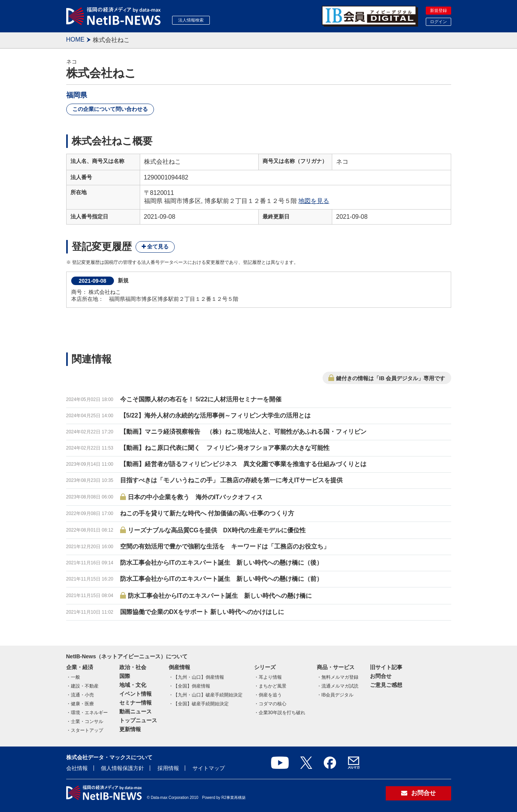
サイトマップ (209, 768)
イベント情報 (136, 694)
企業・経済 (80, 667)
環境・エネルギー (89, 713)
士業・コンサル (87, 721)
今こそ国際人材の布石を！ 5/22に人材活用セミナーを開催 (201, 399)
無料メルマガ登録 (340, 677)
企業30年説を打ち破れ (282, 713)
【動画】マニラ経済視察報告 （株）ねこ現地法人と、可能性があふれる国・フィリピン (243, 432)
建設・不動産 (85, 686)
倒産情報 (179, 667)
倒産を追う (270, 695)
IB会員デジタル (337, 695)
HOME (75, 39)
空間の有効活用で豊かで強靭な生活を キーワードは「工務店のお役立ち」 (225, 546)
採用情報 (168, 768)
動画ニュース (136, 711)
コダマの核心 (273, 704)
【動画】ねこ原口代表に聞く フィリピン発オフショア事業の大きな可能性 (225, 448)
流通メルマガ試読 (340, 686)
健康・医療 (82, 704)
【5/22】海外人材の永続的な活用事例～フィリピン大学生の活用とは (215, 415)
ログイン (438, 22)
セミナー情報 (136, 703)
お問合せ (381, 676)
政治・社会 (133, 667)
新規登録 (438, 10)
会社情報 (77, 768)
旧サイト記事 (386, 667)
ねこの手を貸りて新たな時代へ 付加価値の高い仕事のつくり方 (207, 513)
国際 (125, 676)
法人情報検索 (191, 20)
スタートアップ (87, 730)
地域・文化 (133, 685)
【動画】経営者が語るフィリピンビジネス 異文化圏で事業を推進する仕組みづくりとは (243, 464)
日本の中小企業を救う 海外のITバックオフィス (195, 497)
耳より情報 (270, 677)
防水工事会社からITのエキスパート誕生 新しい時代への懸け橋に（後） (221, 563)
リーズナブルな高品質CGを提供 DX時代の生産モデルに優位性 (217, 530)
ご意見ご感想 (386, 685)
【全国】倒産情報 (192, 686)
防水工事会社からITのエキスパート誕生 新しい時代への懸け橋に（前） (221, 579)
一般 (75, 677)
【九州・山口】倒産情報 (199, 677)
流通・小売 (82, 695)
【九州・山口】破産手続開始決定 (208, 695)
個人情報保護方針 (122, 768)
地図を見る (314, 201)
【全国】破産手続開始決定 (201, 704)
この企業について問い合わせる (110, 109)
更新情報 (130, 729)
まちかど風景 (273, 686)
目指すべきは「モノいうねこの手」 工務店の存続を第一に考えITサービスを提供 (232, 480)
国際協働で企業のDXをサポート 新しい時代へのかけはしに (202, 612)
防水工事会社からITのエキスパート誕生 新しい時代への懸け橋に (220, 596)
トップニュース (138, 720)
